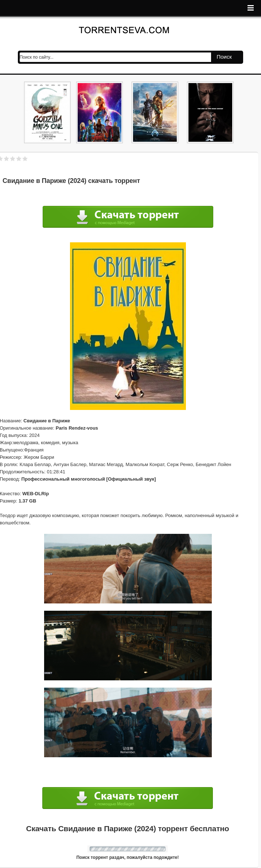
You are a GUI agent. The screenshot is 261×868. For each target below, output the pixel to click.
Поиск (224, 57)
